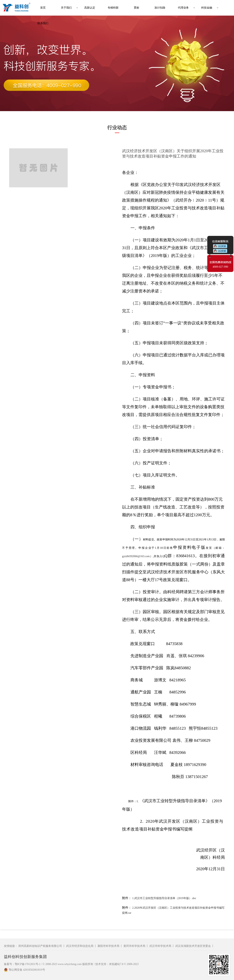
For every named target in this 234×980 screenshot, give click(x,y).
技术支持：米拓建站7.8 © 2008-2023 (117, 964)
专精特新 (113, 8)
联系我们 (43, 23)
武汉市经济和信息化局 (80, 946)
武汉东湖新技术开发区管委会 (193, 946)
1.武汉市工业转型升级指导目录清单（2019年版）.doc (164, 898)
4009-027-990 (220, 267)
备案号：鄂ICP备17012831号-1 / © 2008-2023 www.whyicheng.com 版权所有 (49, 964)
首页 (43, 8)
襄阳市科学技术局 (108, 946)
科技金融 (207, 8)
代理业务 (183, 8)
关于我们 (66, 8)
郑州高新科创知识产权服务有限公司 (40, 946)
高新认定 (90, 8)
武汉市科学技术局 (160, 946)
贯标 (136, 8)
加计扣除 (160, 8)
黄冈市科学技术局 (134, 946)
